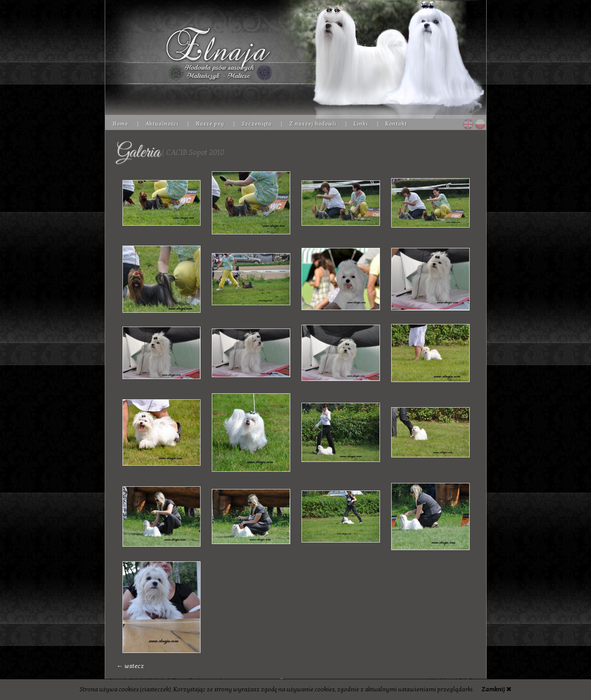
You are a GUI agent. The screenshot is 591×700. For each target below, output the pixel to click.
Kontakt (396, 124)
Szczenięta (257, 124)
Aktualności (162, 124)
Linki (361, 124)
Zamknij (493, 689)
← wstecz (130, 666)
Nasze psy (210, 124)
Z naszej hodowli (313, 124)
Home (120, 124)
